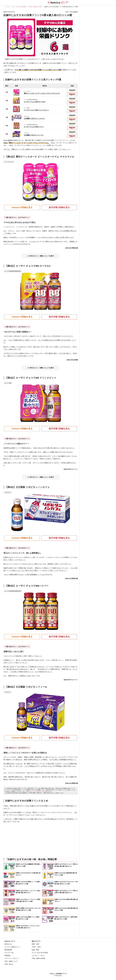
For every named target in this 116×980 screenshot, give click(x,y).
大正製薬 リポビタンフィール (34, 135)
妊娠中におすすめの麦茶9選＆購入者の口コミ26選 (66, 874)
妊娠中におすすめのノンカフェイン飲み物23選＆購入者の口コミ (28, 892)
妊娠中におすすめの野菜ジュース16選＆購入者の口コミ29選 (28, 883)
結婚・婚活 (35, 950)
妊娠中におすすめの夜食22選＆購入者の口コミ (66, 901)
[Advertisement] (22, 839)
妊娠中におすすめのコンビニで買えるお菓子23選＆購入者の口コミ (66, 892)
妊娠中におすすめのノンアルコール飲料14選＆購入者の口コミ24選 (28, 901)
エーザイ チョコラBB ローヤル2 (35, 101)
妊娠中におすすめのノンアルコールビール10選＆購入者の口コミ (28, 927)
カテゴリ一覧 (9, 953)
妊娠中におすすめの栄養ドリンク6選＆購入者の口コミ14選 (28, 918)
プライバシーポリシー (12, 959)
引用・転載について (11, 961)
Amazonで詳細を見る (22, 208)
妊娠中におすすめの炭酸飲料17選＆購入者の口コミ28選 (28, 865)
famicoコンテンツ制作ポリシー (36, 792)
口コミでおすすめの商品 (40, 953)
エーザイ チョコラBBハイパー (34, 126)
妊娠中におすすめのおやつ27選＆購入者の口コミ (28, 874)
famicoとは (8, 944)
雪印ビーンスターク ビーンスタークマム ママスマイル (42, 92)
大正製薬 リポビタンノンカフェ (34, 118)
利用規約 (7, 956)
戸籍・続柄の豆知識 (38, 959)
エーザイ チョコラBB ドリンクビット (36, 109)
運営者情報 (8, 950)
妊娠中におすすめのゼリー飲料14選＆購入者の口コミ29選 (66, 918)
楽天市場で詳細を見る (59, 208)
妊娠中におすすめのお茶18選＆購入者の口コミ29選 (66, 909)
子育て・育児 (36, 947)
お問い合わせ (9, 964)
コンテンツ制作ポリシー (13, 947)
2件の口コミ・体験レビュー (38, 478)
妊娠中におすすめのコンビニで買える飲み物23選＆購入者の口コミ (66, 865)
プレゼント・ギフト (38, 956)
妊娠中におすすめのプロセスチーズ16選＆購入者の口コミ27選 (66, 883)
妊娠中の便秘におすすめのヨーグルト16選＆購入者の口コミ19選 (28, 909)
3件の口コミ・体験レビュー (38, 257)
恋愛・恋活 (35, 944)
